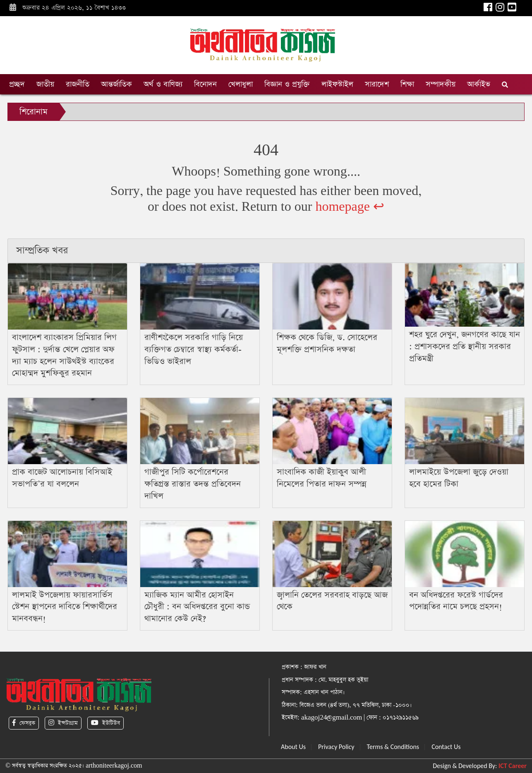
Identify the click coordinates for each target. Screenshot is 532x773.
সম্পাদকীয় (441, 84)
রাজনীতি (78, 84)
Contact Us (446, 747)
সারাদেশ (377, 84)
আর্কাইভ (479, 84)
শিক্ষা (407, 84)
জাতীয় (45, 84)
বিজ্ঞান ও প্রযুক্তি (287, 84)
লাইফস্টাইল (337, 84)
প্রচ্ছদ (17, 84)
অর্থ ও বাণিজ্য (163, 84)
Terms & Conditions (393, 747)
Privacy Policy (336, 747)
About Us (293, 747)
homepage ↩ (350, 207)
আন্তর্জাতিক (116, 84)
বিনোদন (205, 84)
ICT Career (513, 766)
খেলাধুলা (241, 84)
